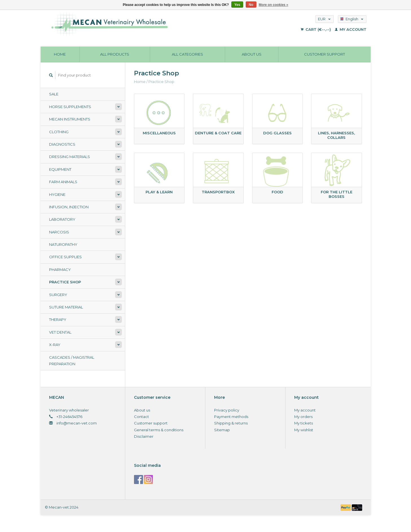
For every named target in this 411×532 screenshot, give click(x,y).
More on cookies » (273, 5)
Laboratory (62, 219)
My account (351, 29)
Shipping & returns (231, 423)
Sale (54, 94)
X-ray (55, 345)
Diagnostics (62, 144)
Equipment (60, 169)
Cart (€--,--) (316, 29)
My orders (303, 417)
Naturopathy (63, 244)
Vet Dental (60, 332)
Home (60, 54)
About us (252, 54)
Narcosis (59, 232)
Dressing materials (70, 157)
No (251, 5)
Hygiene (57, 194)
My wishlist (304, 430)
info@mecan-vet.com (77, 423)
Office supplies (65, 257)
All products (115, 54)
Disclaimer (144, 436)
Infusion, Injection (69, 207)
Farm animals (63, 182)
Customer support (325, 54)
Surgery (58, 295)
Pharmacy (60, 270)
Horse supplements (70, 107)
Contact (141, 417)
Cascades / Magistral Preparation (72, 361)
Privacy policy (227, 410)
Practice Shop (65, 282)
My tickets (304, 423)
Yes (237, 5)
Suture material (66, 307)
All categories (187, 54)
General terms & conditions (159, 430)
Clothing (59, 132)
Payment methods (231, 417)
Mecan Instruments (70, 119)
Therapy (58, 319)
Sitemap (222, 430)
